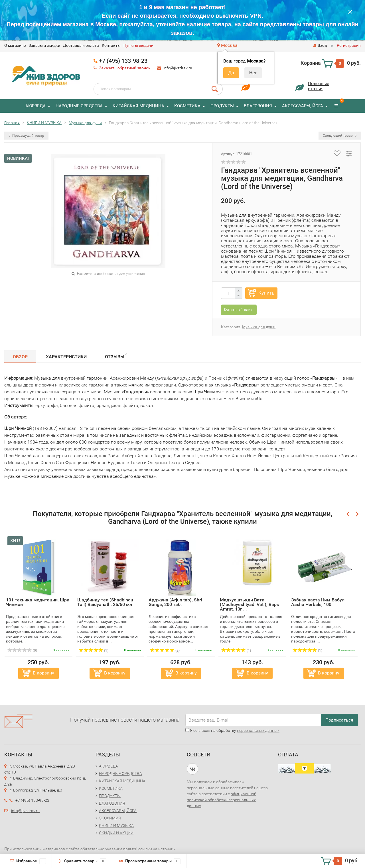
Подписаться (339, 720)
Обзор (20, 357)
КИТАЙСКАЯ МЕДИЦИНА (138, 106)
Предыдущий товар (26, 136)
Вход (320, 45)
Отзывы (116, 356)
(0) (22, 651)
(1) (94, 651)
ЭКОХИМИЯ (110, 818)
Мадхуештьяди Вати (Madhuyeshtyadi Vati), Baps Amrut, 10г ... (249, 604)
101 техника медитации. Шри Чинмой (38, 602)
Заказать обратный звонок (125, 68)
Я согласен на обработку (232, 730)
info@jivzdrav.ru (178, 68)
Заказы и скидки (44, 45)
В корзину (43, 673)
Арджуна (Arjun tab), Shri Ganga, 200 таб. (175, 602)
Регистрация (349, 45)
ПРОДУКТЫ (222, 106)
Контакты (111, 45)
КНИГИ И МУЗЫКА (116, 825)
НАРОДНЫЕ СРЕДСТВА (79, 106)
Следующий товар (340, 136)
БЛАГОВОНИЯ (258, 106)
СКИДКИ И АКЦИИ (116, 833)
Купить (266, 293)
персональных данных (258, 730)
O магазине (15, 45)
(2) (165, 651)
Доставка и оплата (81, 45)
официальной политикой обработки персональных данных (222, 800)
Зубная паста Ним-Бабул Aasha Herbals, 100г (318, 602)
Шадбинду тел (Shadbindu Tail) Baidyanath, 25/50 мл (105, 602)
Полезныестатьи (319, 86)
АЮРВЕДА (36, 106)
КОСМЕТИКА (187, 106)
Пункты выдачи (138, 45)
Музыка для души (259, 327)
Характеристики (66, 357)
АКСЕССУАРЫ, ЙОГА (303, 106)
